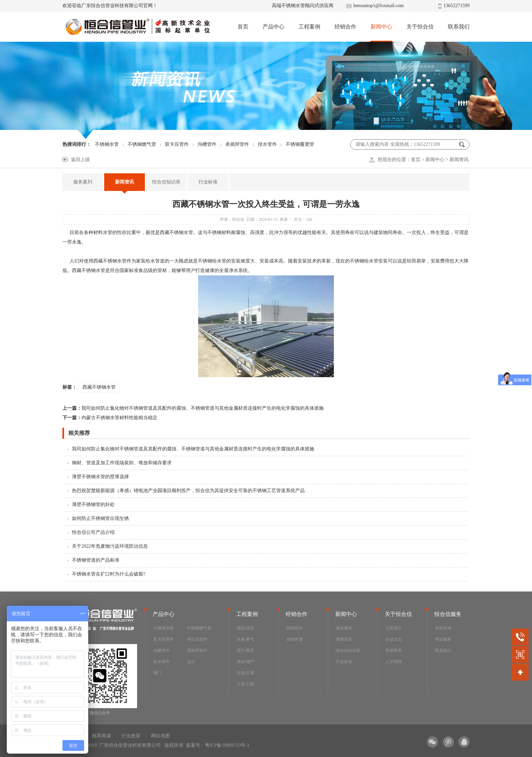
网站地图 (160, 736)
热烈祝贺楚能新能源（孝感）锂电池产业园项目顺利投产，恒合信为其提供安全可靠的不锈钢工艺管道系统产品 (188, 491)
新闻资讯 (459, 160)
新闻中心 (381, 27)
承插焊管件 (237, 144)
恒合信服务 (448, 614)
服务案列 (83, 182)
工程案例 (309, 27)
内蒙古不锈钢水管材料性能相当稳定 (110, 418)
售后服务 (443, 639)
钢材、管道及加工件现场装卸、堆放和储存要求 (122, 463)
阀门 (157, 673)
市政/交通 (245, 673)
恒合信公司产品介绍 (93, 532)
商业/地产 (245, 662)
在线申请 (294, 639)
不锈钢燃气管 (142, 144)
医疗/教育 (245, 651)
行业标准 (208, 182)
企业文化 (394, 639)
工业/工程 (245, 684)
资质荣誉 (394, 651)
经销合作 (345, 27)
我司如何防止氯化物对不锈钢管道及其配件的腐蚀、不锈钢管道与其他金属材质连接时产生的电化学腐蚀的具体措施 (193, 408)
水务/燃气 (245, 639)
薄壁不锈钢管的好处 (93, 504)
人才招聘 (394, 662)
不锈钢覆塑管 (300, 144)
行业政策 (131, 736)
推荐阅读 (101, 736)
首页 (243, 27)
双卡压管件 (177, 144)
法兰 (191, 662)
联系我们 (459, 27)
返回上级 (80, 160)
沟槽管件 (207, 144)
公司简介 (394, 628)
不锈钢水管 (107, 144)
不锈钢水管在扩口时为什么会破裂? (109, 574)
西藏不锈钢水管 (99, 387)
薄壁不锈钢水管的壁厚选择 (100, 477)
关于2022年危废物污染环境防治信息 (110, 546)
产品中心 (273, 27)
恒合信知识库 (166, 182)
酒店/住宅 (245, 628)
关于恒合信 (420, 27)
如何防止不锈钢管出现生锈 (100, 518)
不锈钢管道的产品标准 (96, 560)
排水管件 (267, 144)
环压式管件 (197, 639)
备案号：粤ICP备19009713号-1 (218, 745)
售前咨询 (443, 628)
